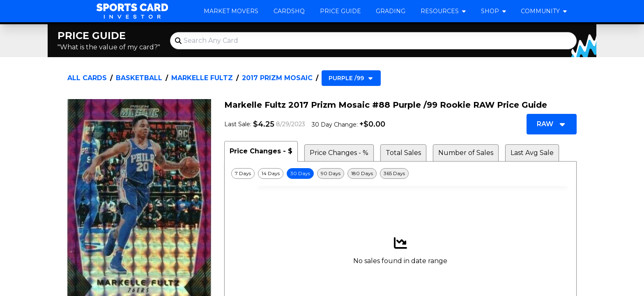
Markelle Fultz (202, 78)
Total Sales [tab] (403, 153)
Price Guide (340, 11)
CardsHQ (289, 11)
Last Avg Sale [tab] (532, 153)
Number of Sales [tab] (466, 153)
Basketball (139, 78)
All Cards (87, 78)
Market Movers (231, 11)
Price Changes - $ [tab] (261, 151)
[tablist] (400, 151)
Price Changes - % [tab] (339, 153)
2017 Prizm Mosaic (277, 78)
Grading (391, 11)
